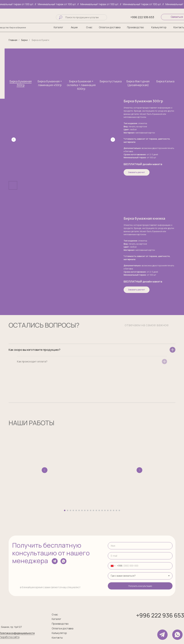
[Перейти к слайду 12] (96, 510)
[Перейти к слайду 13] (99, 510)
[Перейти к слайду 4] (73, 510)
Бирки (24, 40)
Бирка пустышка (111, 81)
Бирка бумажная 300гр (21, 83)
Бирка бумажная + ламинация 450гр (50, 83)
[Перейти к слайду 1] (65, 510)
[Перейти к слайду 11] (93, 510)
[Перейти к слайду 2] (68, 510)
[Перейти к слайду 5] (76, 510)
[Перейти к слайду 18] (114, 510)
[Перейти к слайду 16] (108, 510)
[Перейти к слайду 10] (91, 510)
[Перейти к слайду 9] (88, 510)
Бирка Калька (165, 81)
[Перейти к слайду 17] (111, 510)
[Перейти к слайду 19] (116, 510)
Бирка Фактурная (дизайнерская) (138, 83)
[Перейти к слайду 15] (105, 510)
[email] (140, 556)
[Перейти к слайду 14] (102, 510)
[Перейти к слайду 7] (82, 510)
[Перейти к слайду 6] (79, 510)
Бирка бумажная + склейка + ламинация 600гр (81, 85)
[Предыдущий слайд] (14, 140)
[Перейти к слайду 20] (119, 510)
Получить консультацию (140, 586)
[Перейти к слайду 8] (85, 510)
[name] (140, 546)
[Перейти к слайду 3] (70, 510)
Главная (13, 40)
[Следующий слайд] (113, 140)
